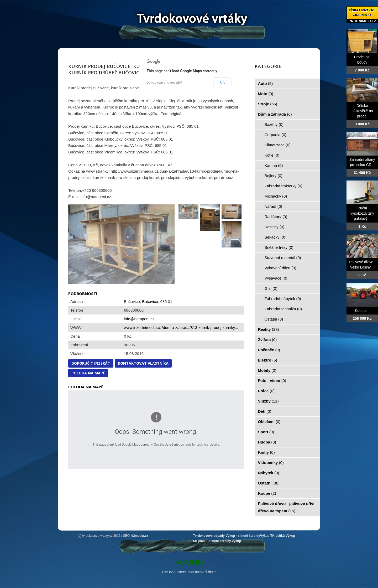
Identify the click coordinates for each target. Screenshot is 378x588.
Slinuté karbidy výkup (225, 541)
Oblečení (269, 422)
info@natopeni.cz (139, 319)
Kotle (272, 155)
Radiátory (276, 217)
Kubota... (362, 311)
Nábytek (269, 473)
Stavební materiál (283, 258)
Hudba (267, 442)
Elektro (268, 360)
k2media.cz (140, 536)
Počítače (269, 350)
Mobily (267, 370)
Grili (271, 288)
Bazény (274, 124)
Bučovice (150, 301)
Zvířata (267, 340)
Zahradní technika (283, 309)
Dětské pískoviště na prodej (362, 111)
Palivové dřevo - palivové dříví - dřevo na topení (287, 507)
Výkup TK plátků (272, 536)
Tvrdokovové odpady (209, 536)
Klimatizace (278, 145)
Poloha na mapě (88, 373)
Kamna (274, 165)
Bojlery (274, 176)
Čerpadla (275, 135)
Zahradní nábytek (283, 299)
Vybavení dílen (280, 268)
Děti (265, 411)
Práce (266, 391)
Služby (268, 401)
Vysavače (276, 278)
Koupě (267, 493)
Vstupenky (271, 463)
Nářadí (274, 206)
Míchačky (276, 196)
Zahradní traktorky (283, 186)
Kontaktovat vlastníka (143, 363)
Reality (269, 329)
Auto (266, 83)
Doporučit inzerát (91, 363)
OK (222, 82)
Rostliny (275, 227)
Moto (266, 94)
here (212, 572)
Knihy (266, 452)
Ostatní (274, 319)
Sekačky (275, 237)
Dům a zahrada (275, 114)
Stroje (268, 104)
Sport (266, 432)
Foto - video (272, 381)
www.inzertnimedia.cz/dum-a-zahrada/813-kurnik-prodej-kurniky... (181, 327)
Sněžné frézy (279, 247)
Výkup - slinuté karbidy (243, 536)
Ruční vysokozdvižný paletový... (362, 213)
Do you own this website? (164, 82)
